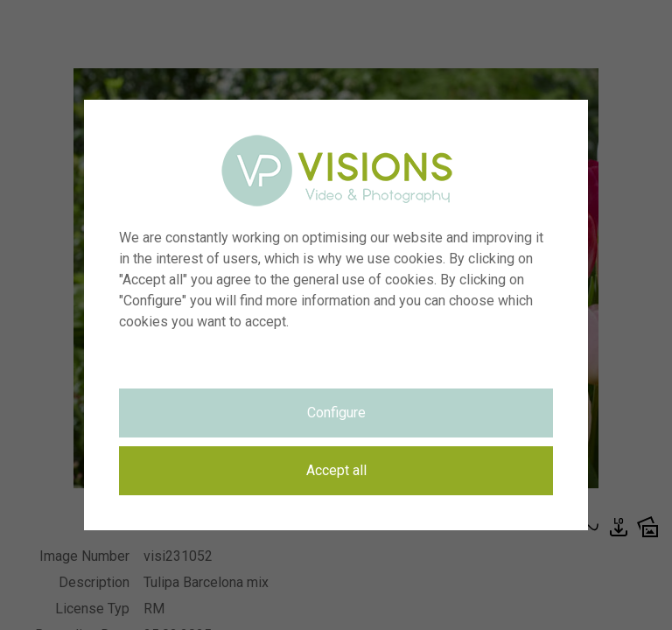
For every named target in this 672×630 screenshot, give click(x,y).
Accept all (336, 470)
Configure (336, 413)
